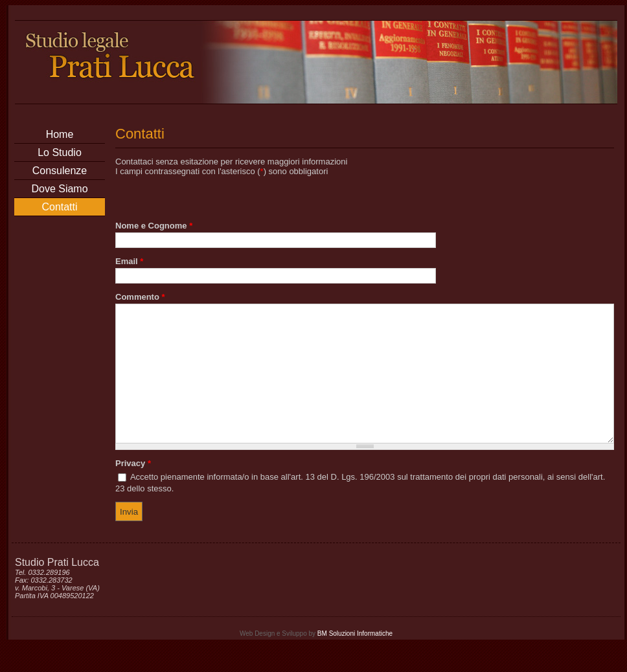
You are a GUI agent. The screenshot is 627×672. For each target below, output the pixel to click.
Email (129, 261)
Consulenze (60, 171)
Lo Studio (60, 152)
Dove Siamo (59, 189)
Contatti (59, 207)
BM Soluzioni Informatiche (355, 661)
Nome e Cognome (154, 226)
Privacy (133, 490)
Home (60, 134)
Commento (140, 297)
